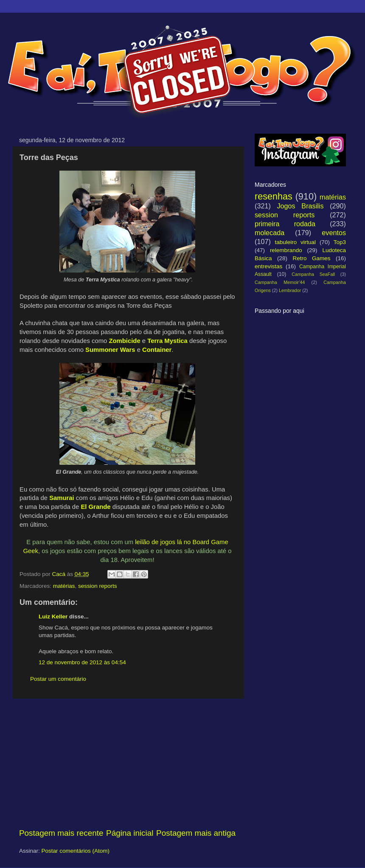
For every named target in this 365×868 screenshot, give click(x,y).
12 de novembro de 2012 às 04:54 (82, 662)
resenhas (274, 196)
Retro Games (311, 258)
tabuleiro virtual (295, 242)
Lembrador (290, 290)
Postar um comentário (58, 679)
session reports (98, 586)
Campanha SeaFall (313, 274)
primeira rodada (285, 224)
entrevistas (268, 266)
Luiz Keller (53, 617)
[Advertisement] (127, 763)
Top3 (340, 242)
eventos (334, 233)
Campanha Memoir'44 (280, 282)
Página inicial (130, 833)
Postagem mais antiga (196, 833)
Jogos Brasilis (300, 206)
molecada (270, 233)
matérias (64, 586)
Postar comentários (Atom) (76, 851)
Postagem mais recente (61, 833)
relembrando (286, 250)
